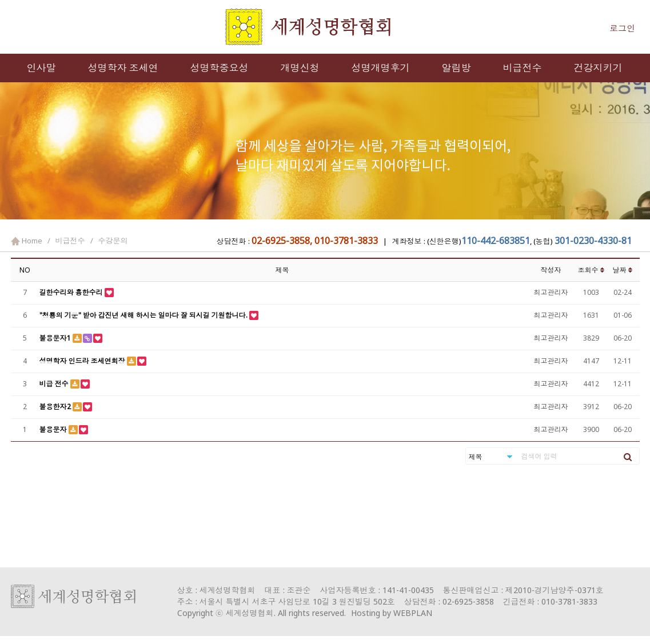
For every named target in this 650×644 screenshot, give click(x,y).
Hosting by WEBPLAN (392, 613)
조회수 (591, 270)
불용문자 (54, 429)
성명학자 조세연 (123, 68)
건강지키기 (598, 68)
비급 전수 (55, 384)
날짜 (623, 270)
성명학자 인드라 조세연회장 (83, 361)
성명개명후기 (381, 68)
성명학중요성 (220, 68)
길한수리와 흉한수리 (72, 292)
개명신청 (300, 68)
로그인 (622, 28)
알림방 (456, 68)
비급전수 (523, 68)
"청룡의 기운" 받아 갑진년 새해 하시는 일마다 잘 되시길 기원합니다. (144, 315)
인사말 (41, 68)
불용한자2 (56, 407)
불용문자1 (56, 338)
